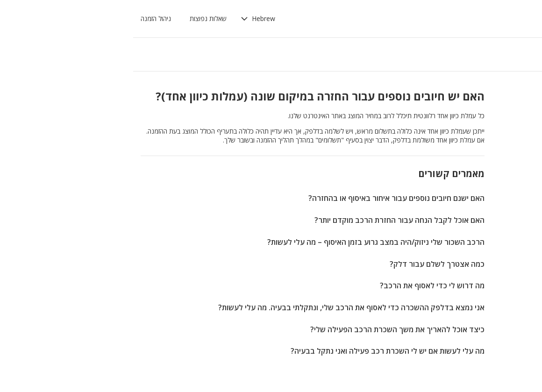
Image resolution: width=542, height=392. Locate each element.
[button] (134, 19)
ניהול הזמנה (32, 18)
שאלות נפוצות (84, 18)
